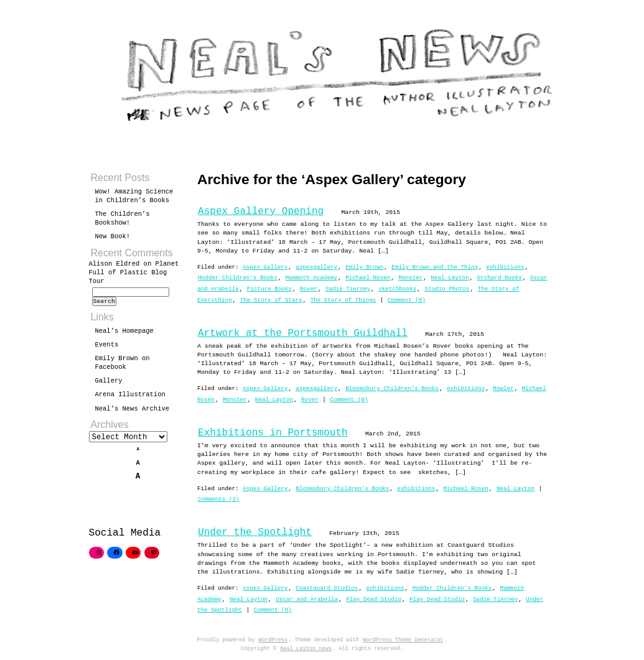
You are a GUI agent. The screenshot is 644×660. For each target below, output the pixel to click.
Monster (410, 278)
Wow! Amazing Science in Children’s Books (134, 196)
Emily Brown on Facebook (123, 366)
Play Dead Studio (374, 599)
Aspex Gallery (265, 267)
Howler (503, 388)
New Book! (113, 236)
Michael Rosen (368, 278)
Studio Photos (447, 289)
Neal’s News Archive (133, 412)
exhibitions (505, 267)
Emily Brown (364, 267)
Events (107, 348)
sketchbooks (397, 289)
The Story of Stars (271, 300)
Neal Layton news (306, 649)
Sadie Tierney (348, 289)
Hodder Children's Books (238, 278)
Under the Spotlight (255, 532)
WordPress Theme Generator (403, 640)
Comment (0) (407, 300)
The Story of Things (343, 300)
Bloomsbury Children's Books (392, 388)
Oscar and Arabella (307, 599)
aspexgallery (316, 267)
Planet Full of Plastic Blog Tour (134, 272)
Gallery (109, 384)
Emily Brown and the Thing (435, 267)
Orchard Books (500, 278)
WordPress (273, 640)
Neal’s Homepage (124, 335)
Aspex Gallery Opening (261, 211)
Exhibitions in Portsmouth (273, 433)
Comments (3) (219, 499)
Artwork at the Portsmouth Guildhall (303, 333)
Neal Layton (450, 278)
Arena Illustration (130, 398)
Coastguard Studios (327, 588)
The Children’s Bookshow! (123, 218)
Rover (309, 289)
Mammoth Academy (311, 278)
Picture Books (269, 289)
